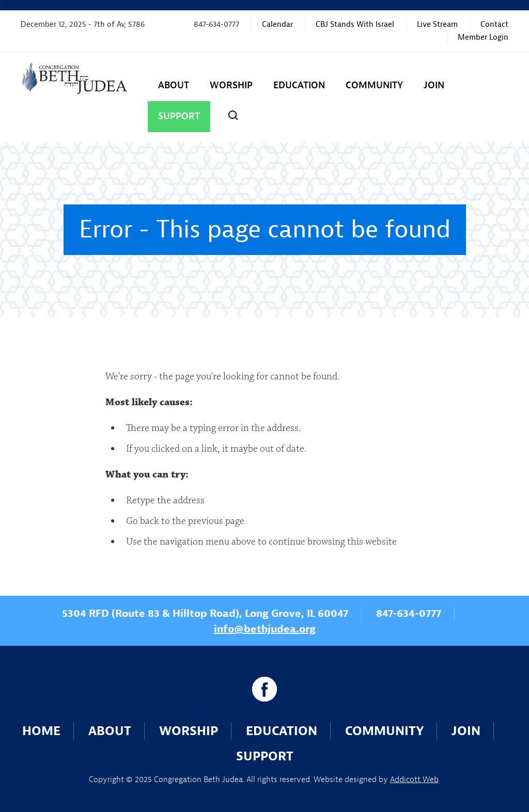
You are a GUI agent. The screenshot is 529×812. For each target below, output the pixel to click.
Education (299, 85)
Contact (494, 25)
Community (374, 85)
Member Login (483, 37)
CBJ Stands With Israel (355, 25)
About (174, 85)
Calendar (277, 25)
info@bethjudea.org (265, 629)
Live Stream (437, 25)
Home (41, 731)
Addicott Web (414, 779)
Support (179, 116)
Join (434, 85)
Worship (231, 85)
